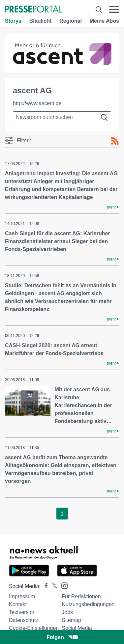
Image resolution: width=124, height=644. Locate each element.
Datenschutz (24, 620)
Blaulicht (41, 21)
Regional (71, 21)
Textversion (22, 612)
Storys (13, 21)
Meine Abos (104, 21)
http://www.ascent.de (37, 103)
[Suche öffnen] (99, 10)
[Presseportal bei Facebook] (44, 586)
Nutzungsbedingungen (88, 604)
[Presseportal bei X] (53, 586)
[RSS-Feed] (115, 141)
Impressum (22, 596)
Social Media (77, 628)
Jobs (67, 612)
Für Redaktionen (81, 596)
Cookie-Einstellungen (34, 628)
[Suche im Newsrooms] (62, 117)
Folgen (62, 637)
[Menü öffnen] (114, 10)
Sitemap (71, 620)
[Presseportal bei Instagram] (62, 585)
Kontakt (18, 604)
